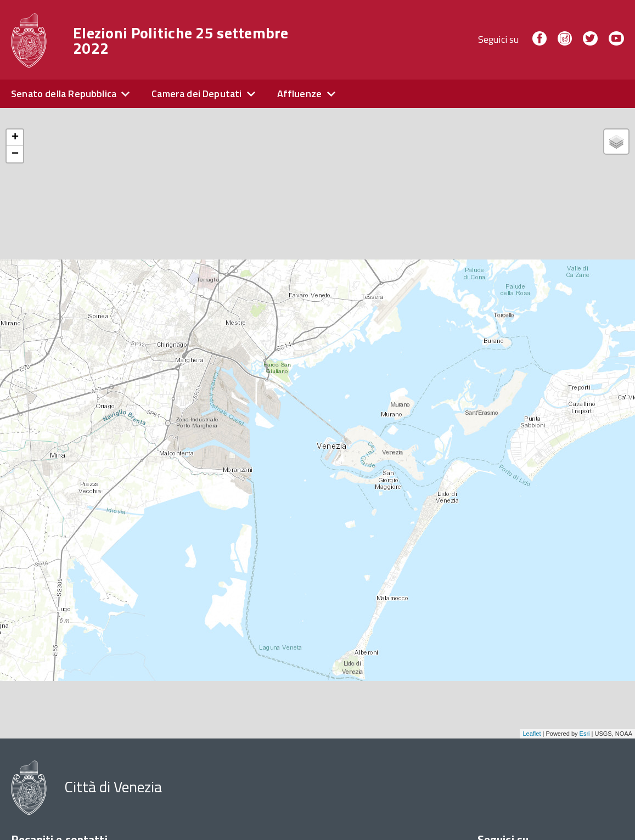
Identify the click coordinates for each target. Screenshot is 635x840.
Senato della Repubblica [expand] (64, 94)
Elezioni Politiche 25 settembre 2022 (181, 41)
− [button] (15, 154)
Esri (585, 734)
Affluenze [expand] (300, 94)
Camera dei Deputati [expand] (196, 94)
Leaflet (532, 734)
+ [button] (15, 138)
